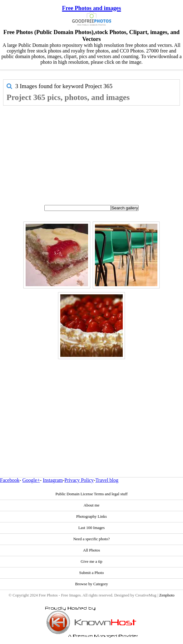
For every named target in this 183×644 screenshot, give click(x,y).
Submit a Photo (92, 573)
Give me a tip (91, 562)
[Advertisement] (91, 152)
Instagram (53, 480)
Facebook (10, 480)
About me (92, 505)
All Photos (91, 550)
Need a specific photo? (92, 539)
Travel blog (107, 480)
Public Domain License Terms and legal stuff (91, 494)
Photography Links (91, 517)
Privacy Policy (79, 480)
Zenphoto (167, 595)
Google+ (31, 480)
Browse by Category (91, 584)
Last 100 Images (92, 528)
